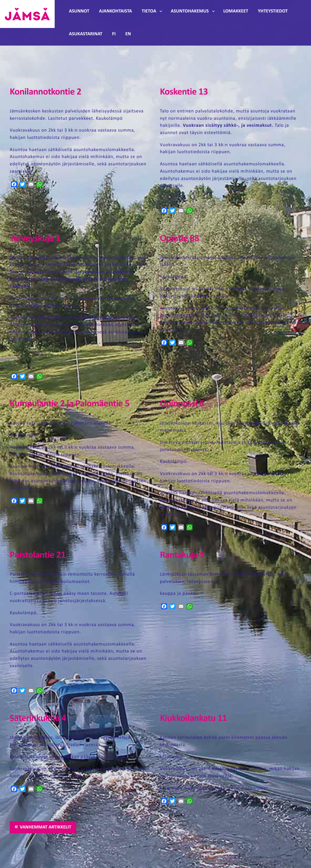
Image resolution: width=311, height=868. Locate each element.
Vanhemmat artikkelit (46, 827)
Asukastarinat (86, 34)
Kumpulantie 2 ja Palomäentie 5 (70, 404)
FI (114, 34)
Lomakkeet (236, 11)
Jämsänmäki (27, 14)
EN (128, 34)
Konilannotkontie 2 (45, 92)
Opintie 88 (179, 239)
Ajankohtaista (115, 11)
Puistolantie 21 (38, 555)
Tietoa (149, 11)
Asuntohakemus (190, 11)
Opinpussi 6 (182, 404)
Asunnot (79, 11)
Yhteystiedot (273, 11)
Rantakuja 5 (182, 555)
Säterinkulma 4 (38, 719)
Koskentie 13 (184, 92)
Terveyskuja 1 (35, 239)
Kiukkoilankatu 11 (193, 719)
